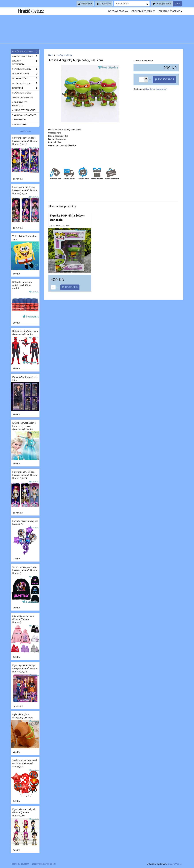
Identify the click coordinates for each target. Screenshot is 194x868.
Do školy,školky (26, 83)
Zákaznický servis (170, 11)
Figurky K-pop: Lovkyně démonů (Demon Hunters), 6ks (24, 812)
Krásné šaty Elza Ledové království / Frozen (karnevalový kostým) (24, 426)
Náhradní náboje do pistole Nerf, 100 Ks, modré (22, 285)
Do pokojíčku (26, 78)
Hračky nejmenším (26, 63)
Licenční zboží (26, 74)
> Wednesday (20, 124)
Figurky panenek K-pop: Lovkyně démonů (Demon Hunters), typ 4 (25, 475)
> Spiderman (19, 120)
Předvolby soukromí (20, 864)
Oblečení (26, 88)
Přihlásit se (85, 4)
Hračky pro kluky (26, 52)
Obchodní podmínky (143, 11)
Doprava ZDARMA (118, 11)
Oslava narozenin (23, 98)
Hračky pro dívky (26, 56)
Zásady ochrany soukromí (44, 864)
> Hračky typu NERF (24, 110)
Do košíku (164, 79)
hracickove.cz (25, 131)
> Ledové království (24, 115)
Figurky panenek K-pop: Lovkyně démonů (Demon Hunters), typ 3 (25, 190)
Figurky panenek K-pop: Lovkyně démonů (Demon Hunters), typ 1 (25, 668)
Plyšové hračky (26, 69)
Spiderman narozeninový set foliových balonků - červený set (25, 763)
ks (54, 287)
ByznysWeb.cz (175, 864)
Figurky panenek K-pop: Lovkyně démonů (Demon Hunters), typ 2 (25, 141)
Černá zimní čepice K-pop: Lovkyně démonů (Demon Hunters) (25, 570)
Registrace (104, 4)
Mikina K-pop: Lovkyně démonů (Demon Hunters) (23, 619)
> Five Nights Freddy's (20, 104)
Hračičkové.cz (31, 11)
